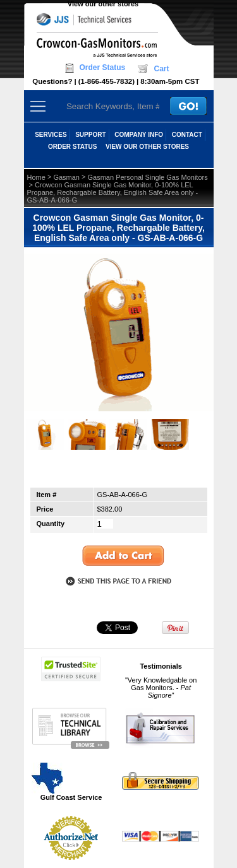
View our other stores (103, 4)
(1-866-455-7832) (106, 81)
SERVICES (51, 135)
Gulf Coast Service (68, 781)
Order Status (103, 67)
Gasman (66, 177)
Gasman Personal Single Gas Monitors (148, 177)
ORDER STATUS (72, 147)
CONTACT (187, 135)
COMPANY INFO (139, 135)
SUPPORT (90, 135)
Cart (161, 69)
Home (36, 177)
